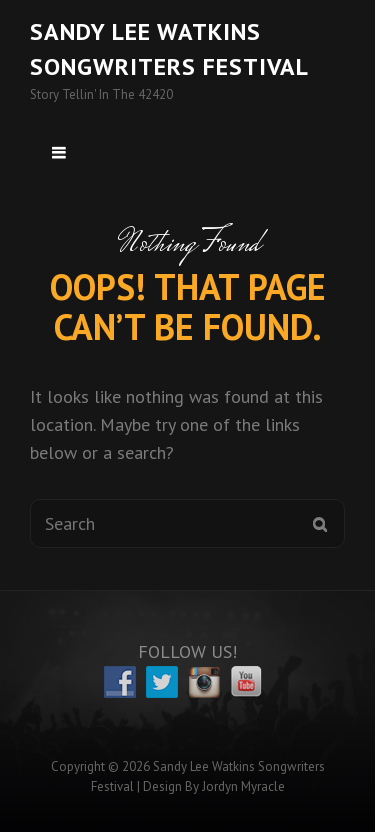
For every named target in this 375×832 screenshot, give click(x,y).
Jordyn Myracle (243, 786)
